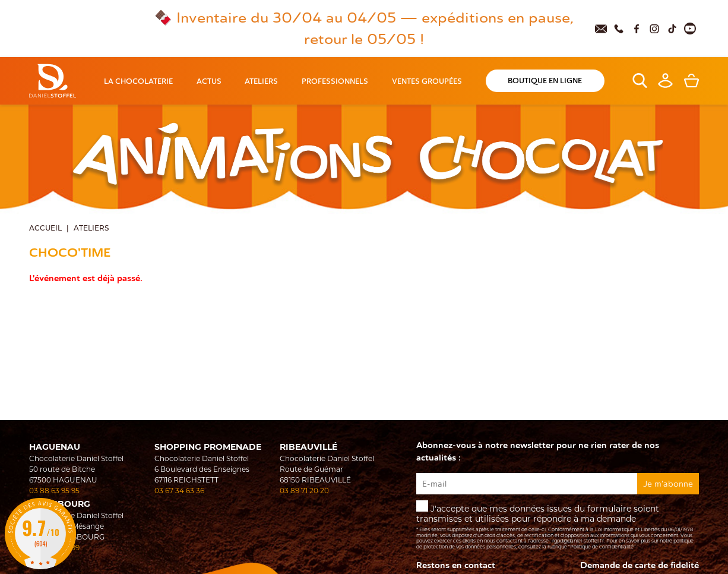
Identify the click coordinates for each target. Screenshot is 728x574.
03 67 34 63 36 (179, 491)
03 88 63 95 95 (54, 491)
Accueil (45, 229)
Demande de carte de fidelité (640, 565)
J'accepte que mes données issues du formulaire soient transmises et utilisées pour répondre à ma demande (558, 525)
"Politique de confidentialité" (602, 547)
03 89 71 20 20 (304, 491)
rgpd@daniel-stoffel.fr (578, 541)
